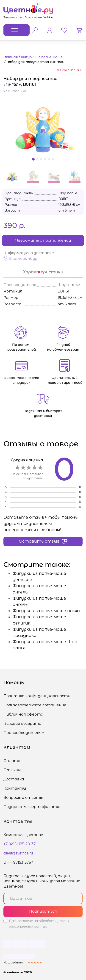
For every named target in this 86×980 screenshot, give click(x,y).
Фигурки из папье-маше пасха (46, 611)
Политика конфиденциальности (37, 696)
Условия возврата (22, 724)
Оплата (12, 761)
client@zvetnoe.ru (18, 853)
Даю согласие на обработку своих (39, 924)
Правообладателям (24, 733)
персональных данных (28, 926)
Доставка (14, 779)
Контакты (15, 788)
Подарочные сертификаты (32, 807)
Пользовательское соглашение (35, 705)
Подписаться (43, 911)
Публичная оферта (23, 714)
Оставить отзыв (43, 542)
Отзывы (12, 770)
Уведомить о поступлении (43, 240)
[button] (43, 130)
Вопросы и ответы (23, 798)
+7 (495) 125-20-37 (19, 844)
